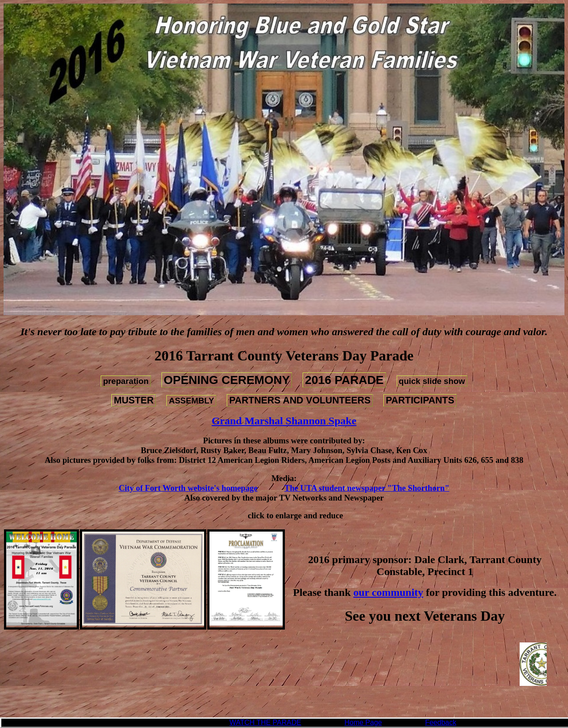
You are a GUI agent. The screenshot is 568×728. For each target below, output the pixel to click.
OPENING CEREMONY (227, 380)
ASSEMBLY (191, 401)
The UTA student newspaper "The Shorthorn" (367, 488)
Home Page (363, 722)
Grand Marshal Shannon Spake (284, 421)
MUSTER (134, 400)
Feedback (441, 722)
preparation (126, 381)
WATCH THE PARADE (265, 722)
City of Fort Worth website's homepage (188, 488)
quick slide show (432, 381)
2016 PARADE (344, 380)
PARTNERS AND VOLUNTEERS (300, 400)
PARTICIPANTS (420, 400)
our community (388, 592)
